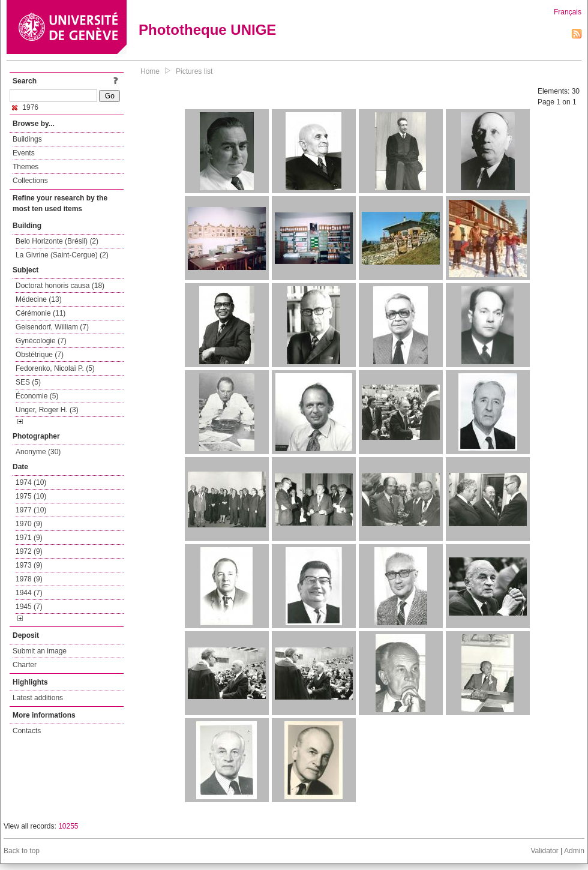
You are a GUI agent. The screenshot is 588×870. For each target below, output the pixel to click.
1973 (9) (29, 565)
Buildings (27, 139)
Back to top (22, 851)
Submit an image (40, 651)
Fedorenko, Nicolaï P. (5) (55, 368)
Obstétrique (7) (40, 355)
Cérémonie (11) (40, 313)
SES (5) (28, 382)
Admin (574, 851)
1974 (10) (31, 482)
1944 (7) (29, 593)
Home (150, 71)
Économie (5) (37, 396)
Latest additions (38, 698)
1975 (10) (31, 496)
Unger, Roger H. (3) (47, 410)
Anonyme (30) (38, 452)
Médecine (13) (39, 299)
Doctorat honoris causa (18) (60, 286)
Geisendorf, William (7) (52, 327)
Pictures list (194, 71)
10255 (68, 826)
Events (24, 153)
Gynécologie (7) (41, 341)
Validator (544, 851)
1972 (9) (29, 551)
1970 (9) (29, 524)
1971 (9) (29, 538)
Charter (25, 665)
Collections (30, 181)
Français (568, 12)
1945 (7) (29, 607)
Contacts (27, 731)
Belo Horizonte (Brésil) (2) (57, 241)
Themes (25, 167)
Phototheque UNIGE (207, 30)
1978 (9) (29, 579)
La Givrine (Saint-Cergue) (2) (62, 255)
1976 (25, 107)
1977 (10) (31, 510)
